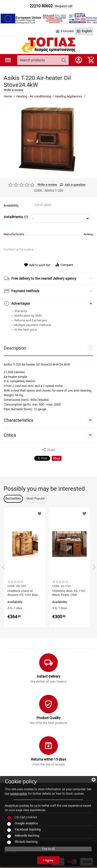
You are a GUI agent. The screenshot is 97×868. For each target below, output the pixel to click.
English (84, 31)
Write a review (14, 90)
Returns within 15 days (48, 759)
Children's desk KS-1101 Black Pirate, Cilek (69, 593)
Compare (64, 265)
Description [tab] (48, 348)
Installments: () (16, 217)
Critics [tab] (48, 435)
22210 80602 (41, 6)
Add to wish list (37, 265)
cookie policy (19, 794)
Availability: (11, 205)
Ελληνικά (65, 31)
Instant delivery (48, 676)
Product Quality (48, 718)
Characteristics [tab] (48, 420)
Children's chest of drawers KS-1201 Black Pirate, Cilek (24, 593)
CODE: (38, 191)
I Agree (48, 860)
